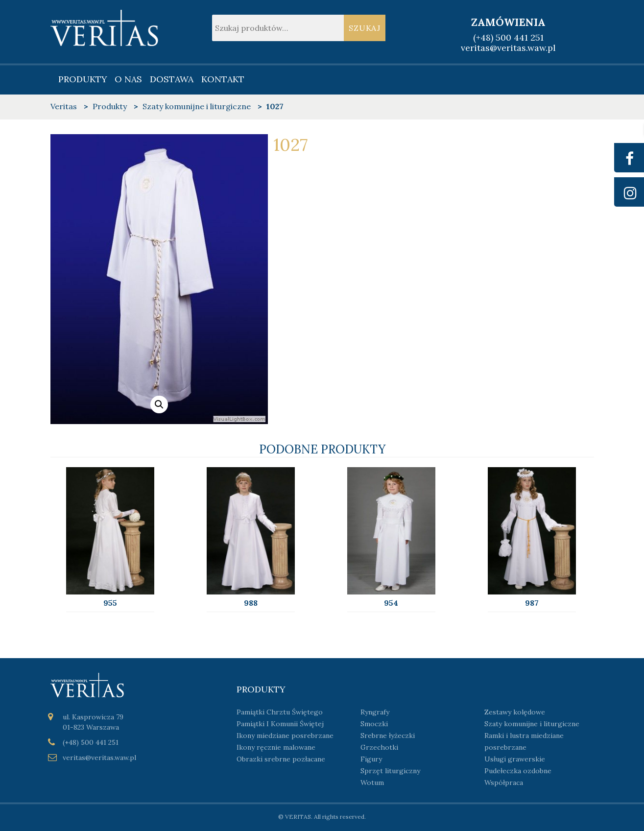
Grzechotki (379, 747)
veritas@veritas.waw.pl (508, 48)
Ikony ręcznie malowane (276, 747)
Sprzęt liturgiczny (390, 771)
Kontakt (223, 79)
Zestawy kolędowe (515, 712)
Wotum (372, 783)
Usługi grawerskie (515, 759)
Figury (371, 759)
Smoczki (374, 724)
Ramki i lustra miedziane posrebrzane (524, 741)
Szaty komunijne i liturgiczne (532, 724)
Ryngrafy (375, 712)
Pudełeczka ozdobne (518, 771)
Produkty (83, 79)
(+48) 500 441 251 (508, 37)
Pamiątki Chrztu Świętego (280, 712)
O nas (128, 79)
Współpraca (504, 783)
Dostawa (172, 79)
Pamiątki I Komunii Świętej (280, 724)
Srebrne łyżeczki (388, 736)
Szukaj (365, 28)
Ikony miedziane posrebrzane (285, 736)
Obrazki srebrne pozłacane (281, 759)
